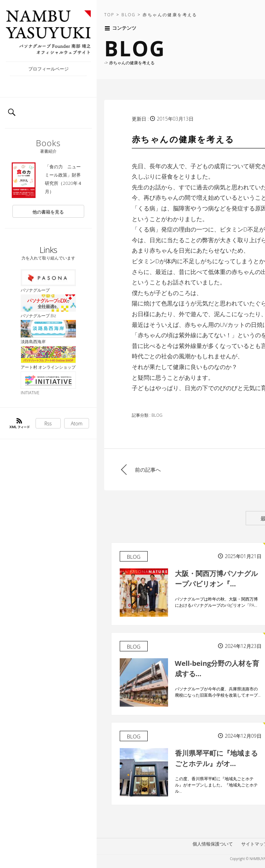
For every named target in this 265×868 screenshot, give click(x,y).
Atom (77, 423)
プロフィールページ (48, 69)
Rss (48, 423)
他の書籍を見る (48, 212)
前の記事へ (148, 470)
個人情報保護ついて (213, 844)
